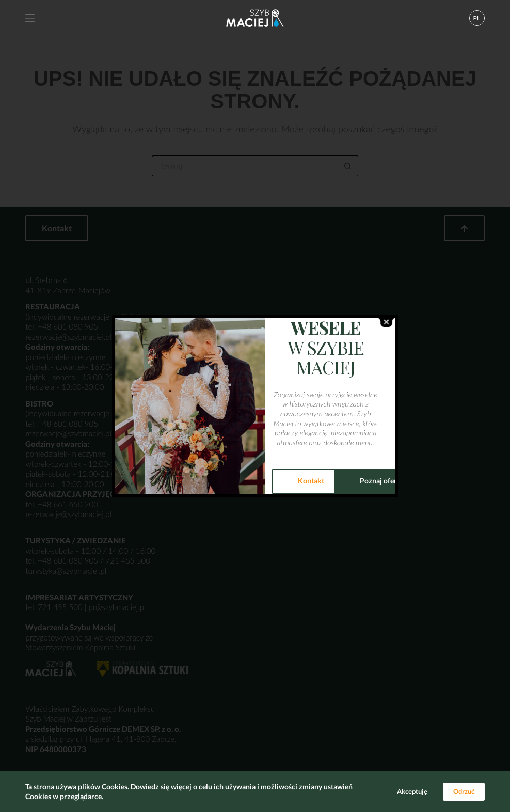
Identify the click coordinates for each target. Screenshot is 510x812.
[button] (477, 18)
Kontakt (311, 481)
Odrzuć (464, 791)
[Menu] (30, 18)
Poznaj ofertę (381, 481)
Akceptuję (412, 791)
